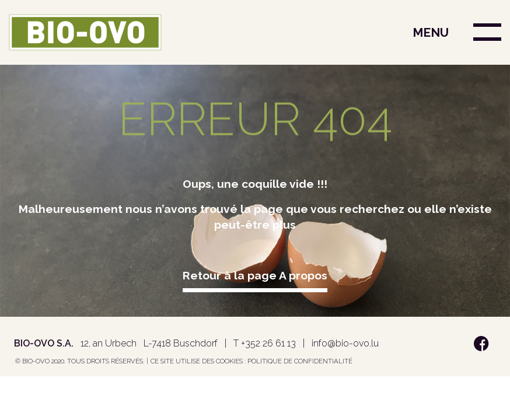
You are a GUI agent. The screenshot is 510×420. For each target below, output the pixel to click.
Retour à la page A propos (255, 275)
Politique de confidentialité (300, 361)
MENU (431, 32)
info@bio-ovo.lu (345, 343)
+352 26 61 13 (268, 343)
